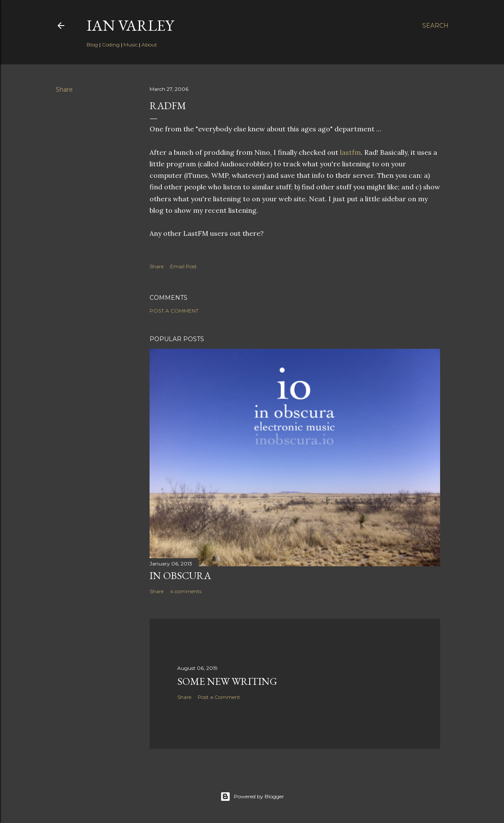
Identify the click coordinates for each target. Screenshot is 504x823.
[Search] (435, 26)
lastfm (350, 152)
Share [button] (64, 90)
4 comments (186, 591)
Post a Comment (174, 311)
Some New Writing (227, 681)
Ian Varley (130, 25)
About (149, 45)
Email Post (183, 266)
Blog (92, 45)
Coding (111, 45)
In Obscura (180, 575)
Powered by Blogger (252, 797)
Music (131, 45)
